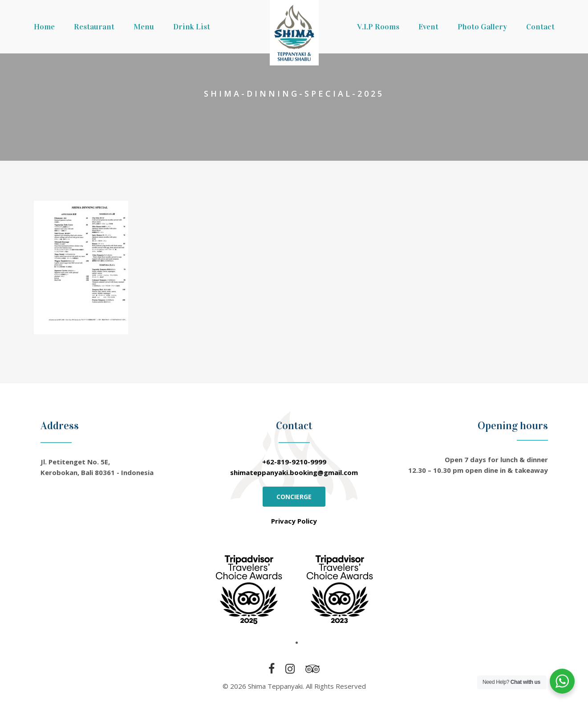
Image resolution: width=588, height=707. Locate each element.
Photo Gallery (482, 27)
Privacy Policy (294, 521)
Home (44, 27)
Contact (540, 27)
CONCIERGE (294, 497)
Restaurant (94, 27)
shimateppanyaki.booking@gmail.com (294, 472)
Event (428, 27)
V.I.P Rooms (378, 27)
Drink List (192, 27)
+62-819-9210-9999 (294, 462)
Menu (144, 27)
